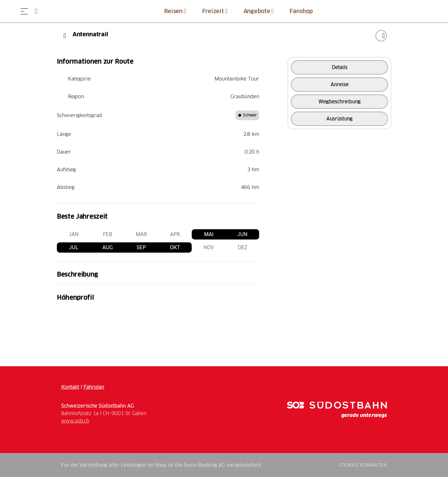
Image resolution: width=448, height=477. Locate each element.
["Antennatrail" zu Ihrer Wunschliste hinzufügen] (381, 36)
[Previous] (65, 36)
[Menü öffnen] (24, 11)
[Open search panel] (39, 11)
